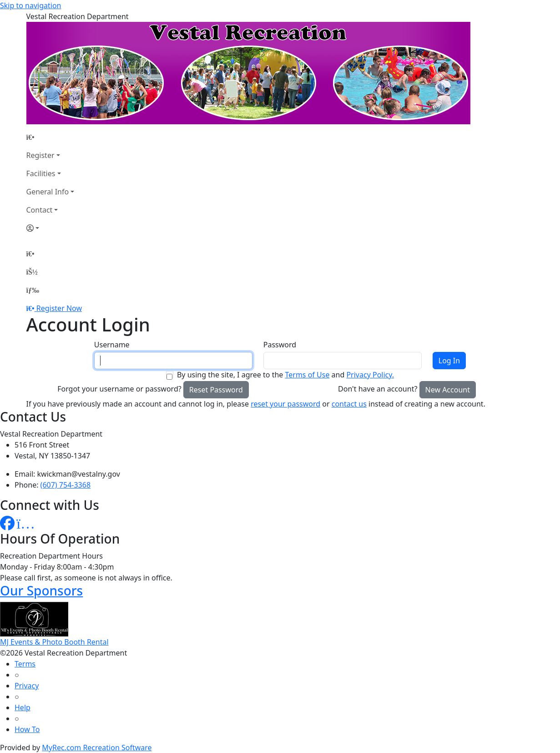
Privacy (27, 686)
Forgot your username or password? (119, 389)
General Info (48, 192)
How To (27, 729)
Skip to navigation (30, 5)
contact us (349, 404)
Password (280, 345)
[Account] (50, 228)
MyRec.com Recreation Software (97, 748)
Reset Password (216, 390)
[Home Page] (50, 137)
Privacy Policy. (370, 375)
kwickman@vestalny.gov (79, 474)
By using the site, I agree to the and (285, 375)
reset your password (285, 404)
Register (40, 155)
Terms (25, 664)
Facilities (41, 173)
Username (112, 345)
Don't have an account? (378, 389)
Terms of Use (307, 375)
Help (23, 707)
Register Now (59, 308)
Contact (40, 210)
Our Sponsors (41, 590)
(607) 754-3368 (66, 485)
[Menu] (33, 290)
